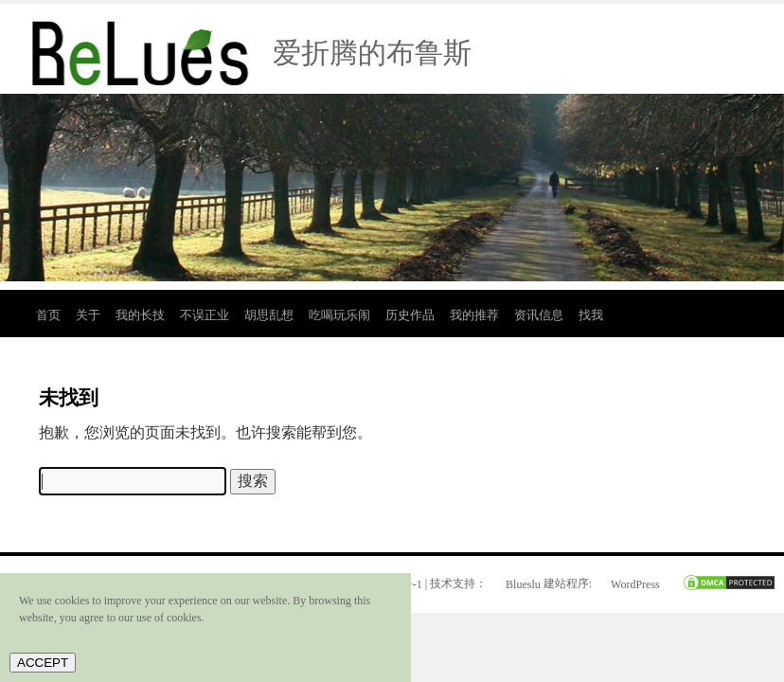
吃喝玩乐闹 (339, 315)
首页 (48, 315)
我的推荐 (474, 315)
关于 (88, 315)
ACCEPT (43, 663)
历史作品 (410, 315)
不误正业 (205, 315)
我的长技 (140, 315)
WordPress (635, 584)
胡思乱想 (269, 315)
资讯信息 (539, 315)
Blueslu (523, 584)
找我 (591, 315)
